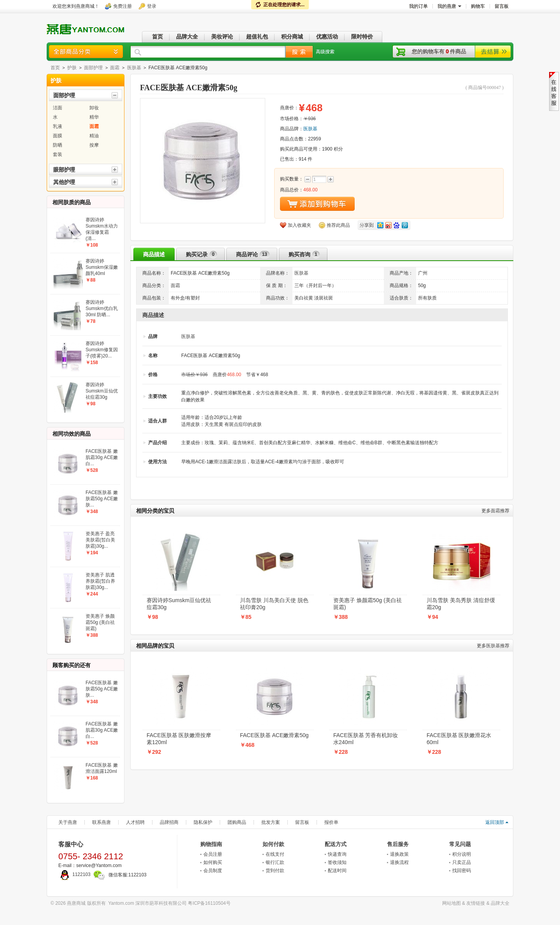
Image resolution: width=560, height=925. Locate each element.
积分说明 (462, 854)
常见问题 (460, 844)
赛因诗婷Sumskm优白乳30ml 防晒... (102, 308)
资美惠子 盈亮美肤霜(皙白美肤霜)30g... (100, 540)
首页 (55, 68)
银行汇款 (275, 862)
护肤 (72, 68)
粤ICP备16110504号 (209, 903)
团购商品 (237, 822)
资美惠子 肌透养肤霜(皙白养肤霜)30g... (100, 581)
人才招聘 (135, 822)
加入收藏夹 (299, 225)
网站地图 (451, 903)
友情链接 (476, 903)
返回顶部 (495, 822)
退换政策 (399, 854)
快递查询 (337, 854)
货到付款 (275, 871)
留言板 (302, 822)
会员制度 (213, 871)
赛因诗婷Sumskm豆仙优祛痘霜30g (179, 604)
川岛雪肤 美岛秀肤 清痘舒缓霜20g (461, 604)
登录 (152, 6)
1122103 (74, 874)
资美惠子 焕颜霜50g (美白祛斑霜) (367, 604)
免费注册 (122, 6)
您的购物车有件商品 (439, 51)
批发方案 (271, 822)
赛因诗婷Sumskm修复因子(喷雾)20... (102, 350)
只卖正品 (462, 862)
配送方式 (336, 844)
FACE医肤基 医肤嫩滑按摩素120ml (179, 739)
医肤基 (134, 68)
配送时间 (337, 871)
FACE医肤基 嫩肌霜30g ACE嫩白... (102, 457)
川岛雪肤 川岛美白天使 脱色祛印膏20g (274, 604)
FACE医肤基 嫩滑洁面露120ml (102, 768)
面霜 (115, 68)
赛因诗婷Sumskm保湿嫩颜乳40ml (102, 267)
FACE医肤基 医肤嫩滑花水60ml (459, 739)
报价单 (331, 822)
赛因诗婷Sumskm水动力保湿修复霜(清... (102, 229)
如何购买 (213, 862)
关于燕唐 (68, 822)
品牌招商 (169, 822)
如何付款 (273, 844)
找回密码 (462, 871)
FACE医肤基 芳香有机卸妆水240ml (366, 739)
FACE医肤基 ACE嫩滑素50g (274, 735)
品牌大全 (500, 903)
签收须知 (337, 862)
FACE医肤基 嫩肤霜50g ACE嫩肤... (102, 499)
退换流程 (399, 862)
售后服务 (398, 844)
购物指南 (211, 844)
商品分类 (86, 52)
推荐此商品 (338, 225)
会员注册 (213, 854)
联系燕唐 (101, 822)
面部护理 (93, 68)
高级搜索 (325, 52)
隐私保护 (203, 822)
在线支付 (275, 854)
